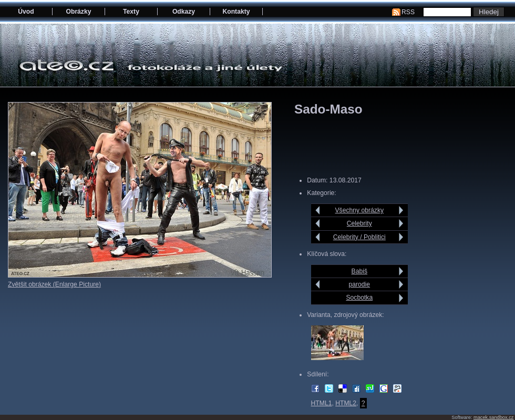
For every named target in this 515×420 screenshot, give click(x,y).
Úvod (26, 12)
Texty (131, 12)
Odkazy (184, 12)
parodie (360, 284)
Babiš (359, 271)
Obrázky (79, 12)
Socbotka (359, 298)
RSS (408, 12)
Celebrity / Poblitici (359, 237)
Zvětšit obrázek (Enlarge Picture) (54, 284)
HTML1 (322, 403)
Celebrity (359, 223)
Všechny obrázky (360, 210)
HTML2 (346, 403)
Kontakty (236, 12)
